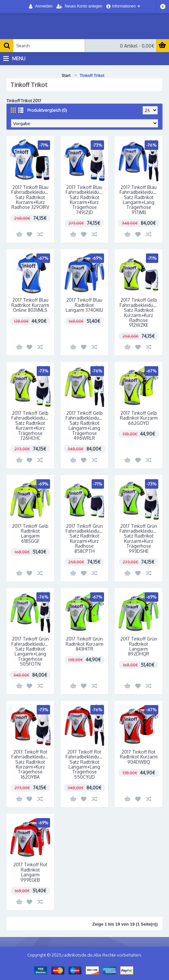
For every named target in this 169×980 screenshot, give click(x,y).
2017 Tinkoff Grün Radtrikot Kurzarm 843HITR (84, 644)
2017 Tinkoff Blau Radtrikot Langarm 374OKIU (84, 305)
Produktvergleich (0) (47, 110)
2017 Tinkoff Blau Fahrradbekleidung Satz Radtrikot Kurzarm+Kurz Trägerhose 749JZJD (85, 200)
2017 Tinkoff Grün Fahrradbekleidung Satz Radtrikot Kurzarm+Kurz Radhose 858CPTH (85, 539)
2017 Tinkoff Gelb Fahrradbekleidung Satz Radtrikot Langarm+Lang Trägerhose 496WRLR (85, 425)
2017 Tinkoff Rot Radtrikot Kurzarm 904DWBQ (139, 757)
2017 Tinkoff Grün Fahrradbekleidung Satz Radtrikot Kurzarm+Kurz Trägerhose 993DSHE (139, 539)
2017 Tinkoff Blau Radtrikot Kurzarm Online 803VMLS (30, 305)
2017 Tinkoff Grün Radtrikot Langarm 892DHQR (139, 646)
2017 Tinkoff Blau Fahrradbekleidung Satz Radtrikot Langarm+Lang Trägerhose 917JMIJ (139, 200)
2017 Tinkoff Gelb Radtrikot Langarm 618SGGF (30, 533)
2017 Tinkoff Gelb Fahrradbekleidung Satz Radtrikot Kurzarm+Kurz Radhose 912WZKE (139, 312)
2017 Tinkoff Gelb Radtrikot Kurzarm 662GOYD (139, 418)
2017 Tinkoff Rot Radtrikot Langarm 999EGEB (30, 872)
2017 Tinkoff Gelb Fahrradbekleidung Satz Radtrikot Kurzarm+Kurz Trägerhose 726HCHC (31, 425)
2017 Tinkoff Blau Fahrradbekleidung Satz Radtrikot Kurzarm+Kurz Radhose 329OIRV (31, 197)
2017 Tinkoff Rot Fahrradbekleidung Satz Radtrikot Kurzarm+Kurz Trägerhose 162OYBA (31, 764)
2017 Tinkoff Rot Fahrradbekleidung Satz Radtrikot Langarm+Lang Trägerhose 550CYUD (85, 764)
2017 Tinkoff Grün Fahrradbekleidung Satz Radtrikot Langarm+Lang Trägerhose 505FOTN (31, 651)
